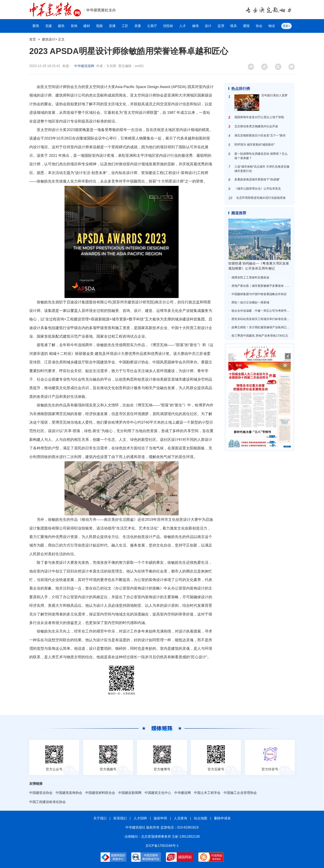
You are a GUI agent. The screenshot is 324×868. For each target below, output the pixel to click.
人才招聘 (140, 818)
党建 (49, 26)
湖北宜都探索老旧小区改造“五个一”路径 (260, 135)
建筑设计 (49, 39)
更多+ (286, 26)
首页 (33, 39)
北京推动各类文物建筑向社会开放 (256, 126)
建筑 (61, 26)
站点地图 (201, 818)
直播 (112, 26)
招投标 (168, 26)
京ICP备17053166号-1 (162, 846)
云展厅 (152, 26)
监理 (221, 26)
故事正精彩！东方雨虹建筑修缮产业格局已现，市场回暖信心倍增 (274, 327)
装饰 (74, 26)
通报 (246, 26)
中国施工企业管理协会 (240, 793)
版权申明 (160, 818)
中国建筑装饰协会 (69, 793)
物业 (272, 26)
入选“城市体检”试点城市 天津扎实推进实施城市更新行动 (262, 169)
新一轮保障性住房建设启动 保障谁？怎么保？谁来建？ (261, 156)
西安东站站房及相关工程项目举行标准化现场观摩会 (265, 319)
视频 (99, 26)
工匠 (125, 26)
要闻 (36, 26)
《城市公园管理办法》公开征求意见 (258, 189)
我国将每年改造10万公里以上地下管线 (259, 117)
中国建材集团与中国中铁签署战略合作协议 (259, 294)
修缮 (195, 26)
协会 (259, 26)
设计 (208, 26)
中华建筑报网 (84, 66)
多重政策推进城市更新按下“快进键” (257, 179)
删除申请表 (222, 818)
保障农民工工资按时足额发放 (250, 277)
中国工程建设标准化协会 (48, 802)
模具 (234, 26)
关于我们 (100, 818)
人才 (183, 26)
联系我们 (120, 818)
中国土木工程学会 (207, 793)
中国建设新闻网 (130, 793)
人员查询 (180, 818)
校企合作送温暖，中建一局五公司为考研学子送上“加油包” (269, 311)
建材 (87, 26)
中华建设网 (183, 793)
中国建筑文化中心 (158, 793)
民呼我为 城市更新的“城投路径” (255, 145)
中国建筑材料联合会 (100, 793)
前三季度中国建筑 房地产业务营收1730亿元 (260, 336)
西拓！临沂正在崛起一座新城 (250, 302)
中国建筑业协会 (41, 793)
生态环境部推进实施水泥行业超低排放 (261, 198)
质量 (138, 26)
